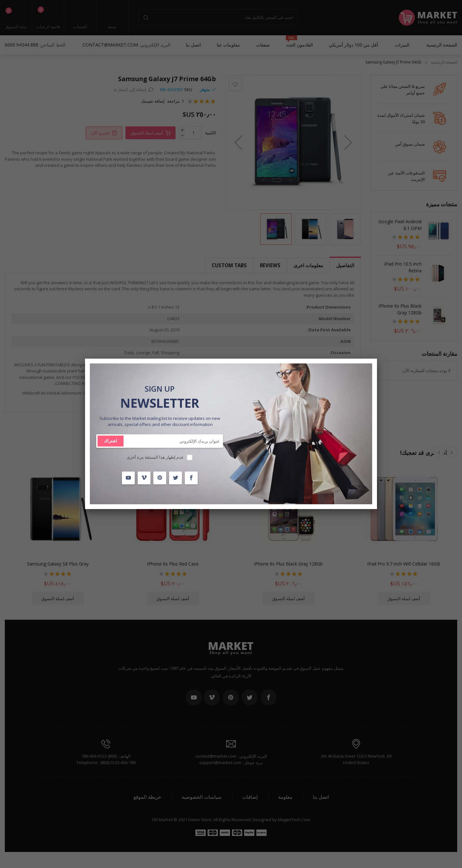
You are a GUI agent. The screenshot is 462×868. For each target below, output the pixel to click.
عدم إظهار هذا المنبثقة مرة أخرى (155, 457)
